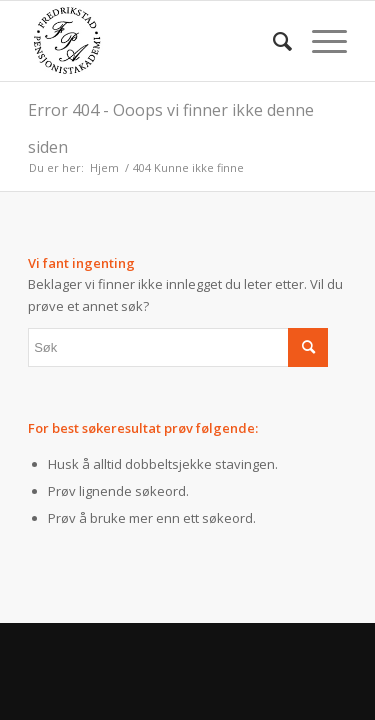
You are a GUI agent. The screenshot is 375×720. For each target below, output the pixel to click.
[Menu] (319, 41)
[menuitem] (272, 41)
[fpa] (155, 41)
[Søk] (272, 41)
